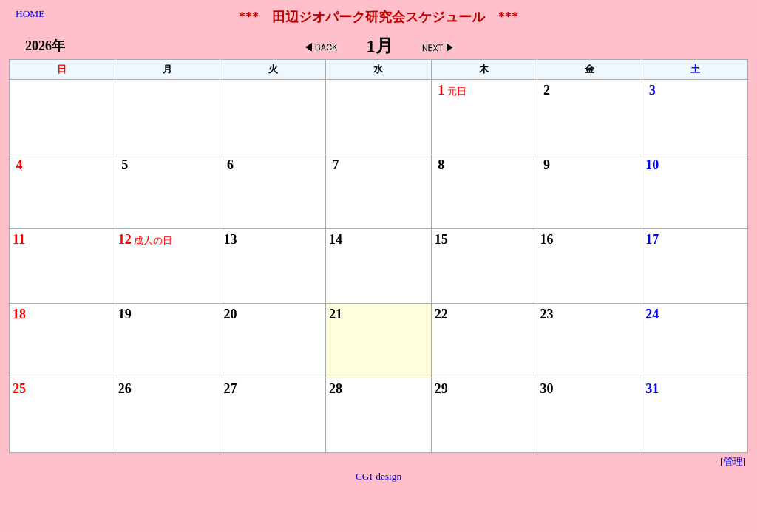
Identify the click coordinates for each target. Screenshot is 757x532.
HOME (30, 14)
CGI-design (378, 476)
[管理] (733, 461)
